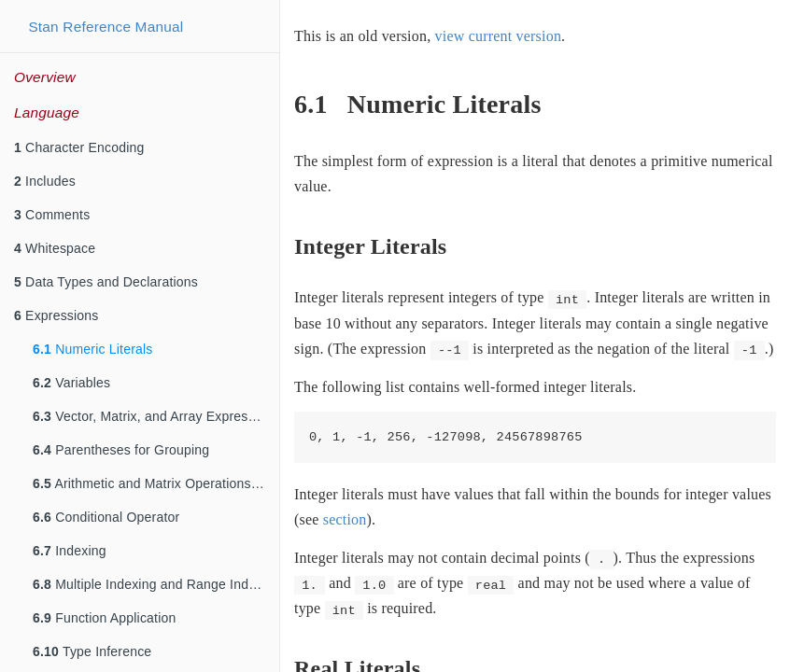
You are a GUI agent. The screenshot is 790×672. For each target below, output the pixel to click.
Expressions (56, 315)
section (345, 519)
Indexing (70, 551)
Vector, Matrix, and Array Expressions (156, 416)
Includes (45, 181)
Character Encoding (79, 147)
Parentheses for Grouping (121, 450)
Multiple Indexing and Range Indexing (156, 584)
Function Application (104, 618)
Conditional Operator (106, 517)
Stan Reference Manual (106, 27)
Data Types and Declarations (106, 282)
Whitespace (55, 248)
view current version (499, 36)
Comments (52, 215)
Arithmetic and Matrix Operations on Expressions (156, 483)
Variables (71, 383)
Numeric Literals (93, 349)
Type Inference (92, 651)
